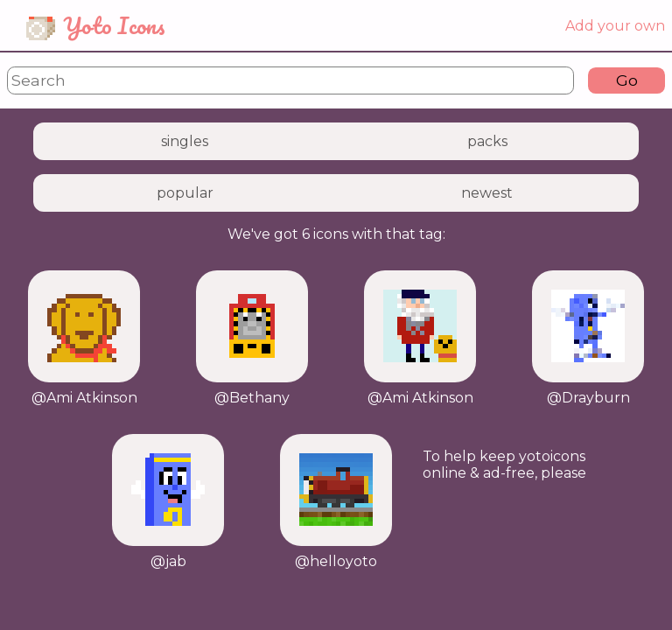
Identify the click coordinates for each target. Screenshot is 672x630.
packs (487, 141)
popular (185, 193)
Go (627, 80)
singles (185, 141)
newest (487, 193)
